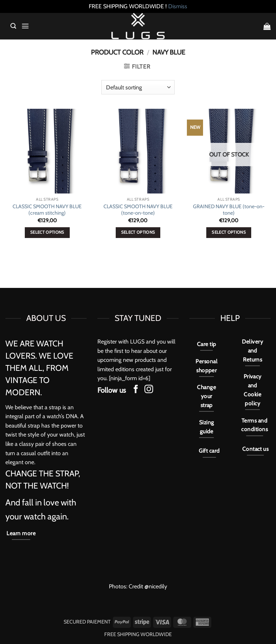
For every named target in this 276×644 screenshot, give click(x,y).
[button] (13, 26)
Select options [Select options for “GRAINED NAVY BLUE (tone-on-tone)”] (229, 232)
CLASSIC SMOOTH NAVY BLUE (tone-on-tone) (138, 210)
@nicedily (156, 586)
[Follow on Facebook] (136, 390)
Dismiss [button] (178, 6)
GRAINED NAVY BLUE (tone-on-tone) (229, 210)
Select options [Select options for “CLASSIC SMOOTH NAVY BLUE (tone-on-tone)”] (138, 232)
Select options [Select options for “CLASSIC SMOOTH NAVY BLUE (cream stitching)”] (47, 232)
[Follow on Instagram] (149, 390)
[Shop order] (138, 87)
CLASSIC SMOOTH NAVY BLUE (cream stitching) (47, 210)
